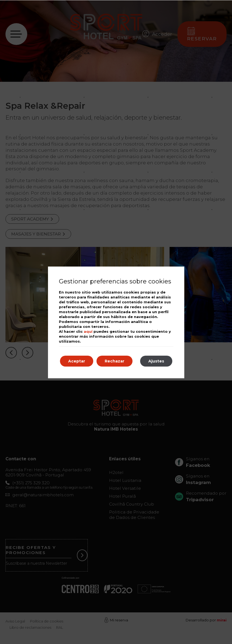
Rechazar (115, 361)
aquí (88, 331)
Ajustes (156, 361)
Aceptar (77, 361)
